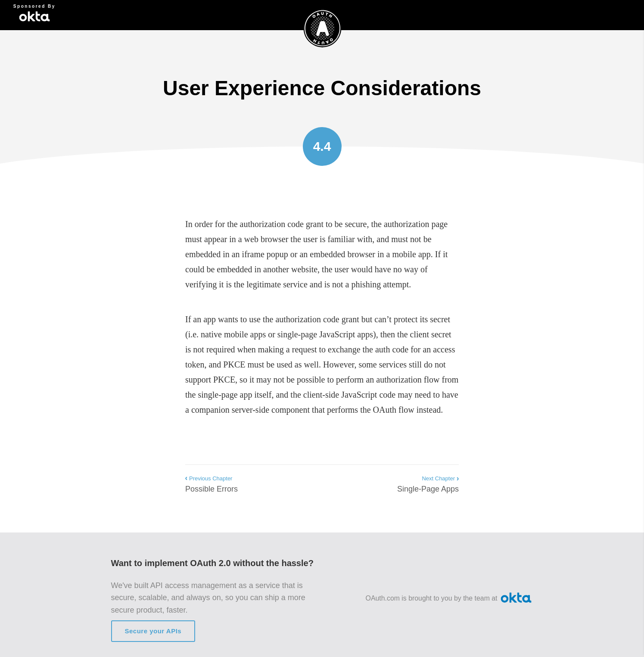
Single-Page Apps (428, 483)
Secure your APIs (153, 631)
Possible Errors (212, 483)
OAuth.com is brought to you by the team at (450, 598)
